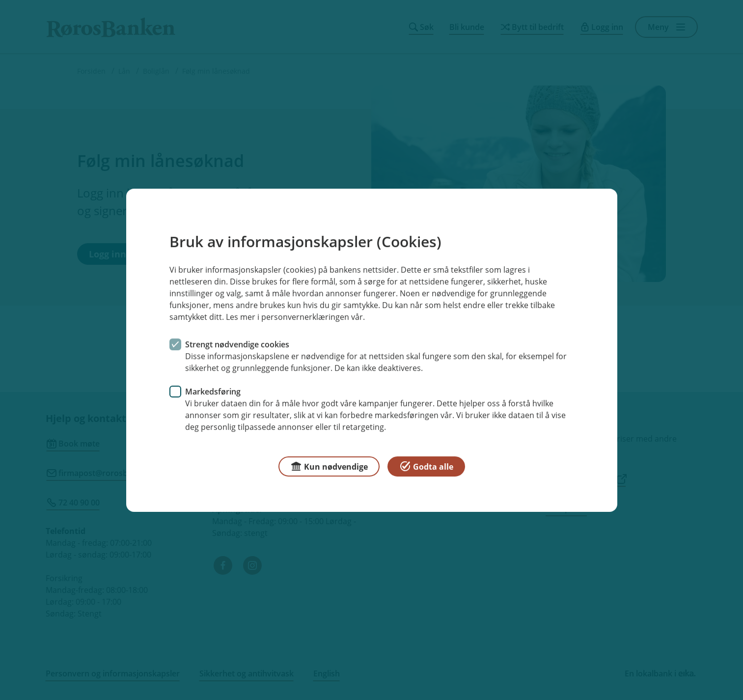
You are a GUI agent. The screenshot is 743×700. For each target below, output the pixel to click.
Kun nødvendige (329, 465)
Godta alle (426, 465)
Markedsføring (213, 391)
